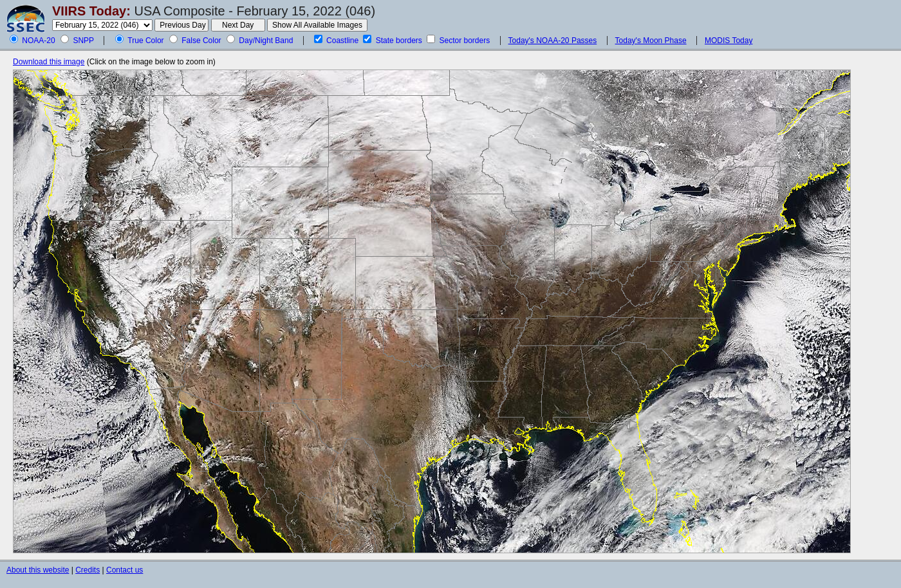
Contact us (125, 570)
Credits (88, 570)
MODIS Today (729, 41)
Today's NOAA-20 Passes (553, 41)
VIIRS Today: (91, 11)
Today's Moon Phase (651, 41)
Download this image (49, 62)
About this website (38, 570)
